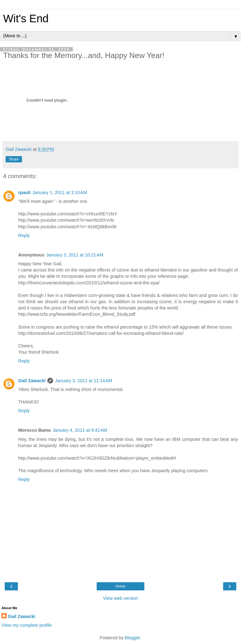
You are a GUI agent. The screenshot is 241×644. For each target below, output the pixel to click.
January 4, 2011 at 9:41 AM (80, 430)
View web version (120, 598)
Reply (24, 235)
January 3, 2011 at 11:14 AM (83, 381)
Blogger (133, 638)
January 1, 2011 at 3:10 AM (60, 193)
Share (14, 159)
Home (120, 586)
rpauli (24, 193)
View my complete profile (27, 625)
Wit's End (26, 18)
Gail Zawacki (32, 381)
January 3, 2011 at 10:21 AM (75, 255)
